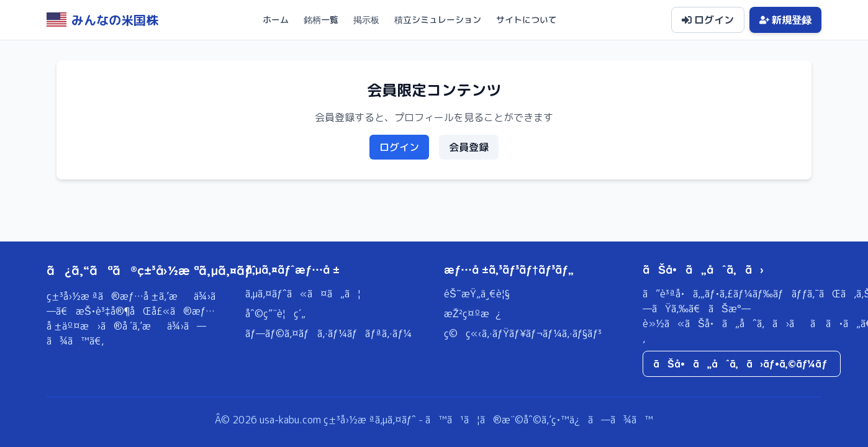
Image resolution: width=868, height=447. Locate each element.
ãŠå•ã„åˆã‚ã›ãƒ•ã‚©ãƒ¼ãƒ (742, 364)
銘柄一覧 (321, 20)
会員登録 (469, 147)
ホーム (276, 20)
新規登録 (785, 20)
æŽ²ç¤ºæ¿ (472, 314)
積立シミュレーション (438, 20)
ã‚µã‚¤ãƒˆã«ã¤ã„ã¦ (303, 294)
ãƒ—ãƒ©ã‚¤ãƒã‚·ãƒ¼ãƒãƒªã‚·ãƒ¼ (328, 333)
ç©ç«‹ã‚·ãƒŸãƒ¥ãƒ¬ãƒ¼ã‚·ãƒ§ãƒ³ (523, 333)
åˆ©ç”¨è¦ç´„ (275, 314)
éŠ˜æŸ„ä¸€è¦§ (477, 294)
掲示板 (366, 20)
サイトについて (527, 20)
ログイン (708, 20)
